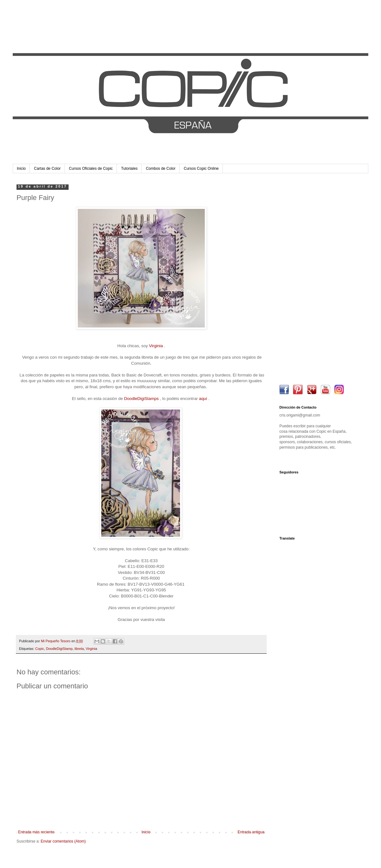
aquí (203, 399)
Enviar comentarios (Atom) (63, 841)
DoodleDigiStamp (59, 649)
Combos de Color (160, 169)
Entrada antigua (251, 832)
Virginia (156, 346)
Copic (40, 649)
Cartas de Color (47, 169)
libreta (79, 649)
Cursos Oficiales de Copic (91, 169)
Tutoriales (129, 169)
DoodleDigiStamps (141, 399)
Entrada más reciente (36, 832)
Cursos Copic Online (201, 169)
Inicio (21, 169)
